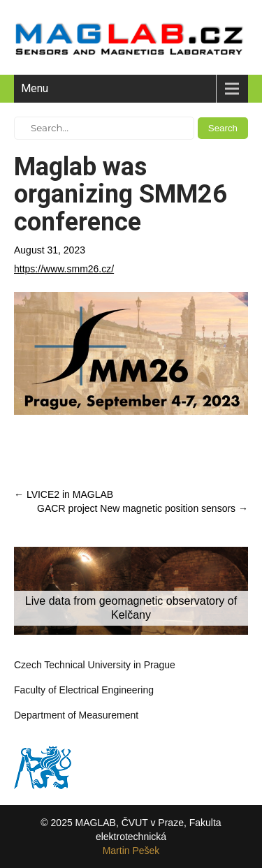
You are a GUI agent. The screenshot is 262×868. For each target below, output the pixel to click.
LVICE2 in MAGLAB (64, 494)
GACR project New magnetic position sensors (143, 508)
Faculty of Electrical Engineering (84, 690)
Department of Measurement (76, 715)
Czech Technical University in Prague (95, 665)
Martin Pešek (131, 851)
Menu (35, 88)
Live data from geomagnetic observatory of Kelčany (131, 608)
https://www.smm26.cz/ (64, 269)
